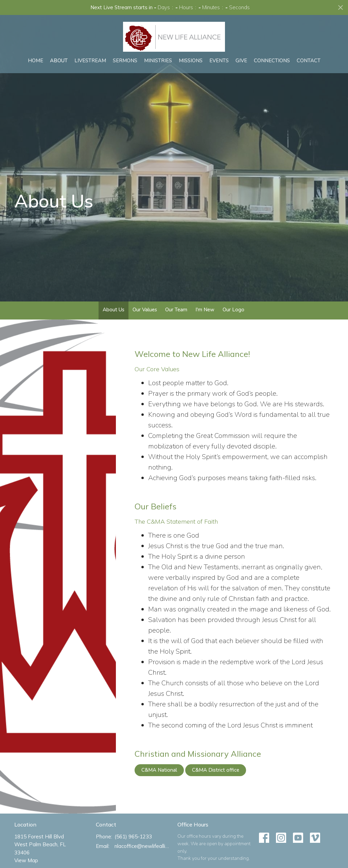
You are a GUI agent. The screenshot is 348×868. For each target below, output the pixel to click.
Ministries (158, 61)
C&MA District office (216, 770)
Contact (309, 61)
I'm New (205, 310)
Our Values (145, 310)
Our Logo (233, 310)
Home (36, 61)
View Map (26, 860)
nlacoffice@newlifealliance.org (143, 846)
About (59, 61)
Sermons (125, 61)
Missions (191, 61)
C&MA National (159, 770)
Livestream (90, 61)
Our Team (176, 310)
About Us (114, 310)
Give (241, 61)
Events (219, 61)
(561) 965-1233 (133, 837)
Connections (272, 61)
